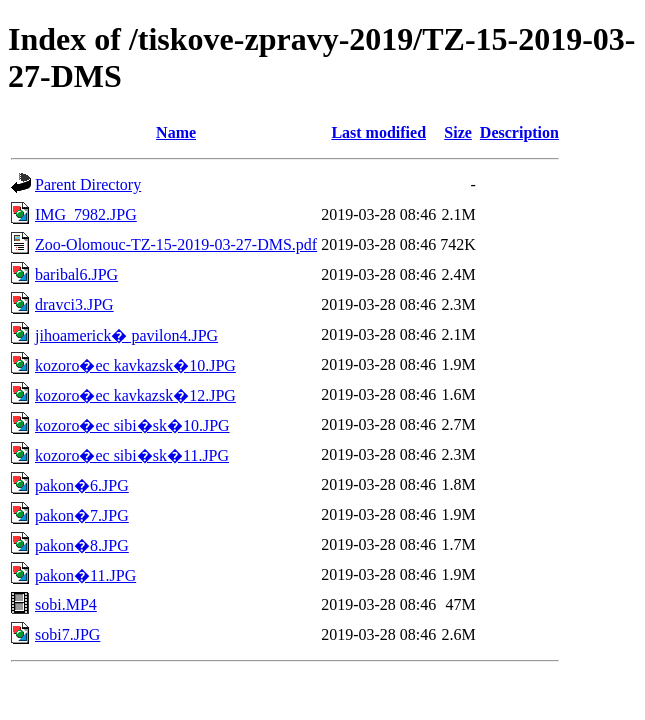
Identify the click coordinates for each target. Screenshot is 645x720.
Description (519, 132)
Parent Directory (88, 184)
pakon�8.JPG (82, 545)
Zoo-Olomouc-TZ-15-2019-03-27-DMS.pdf (176, 244)
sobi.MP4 (66, 604)
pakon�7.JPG (82, 515)
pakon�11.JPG (85, 575)
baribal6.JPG (76, 274)
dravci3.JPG (74, 304)
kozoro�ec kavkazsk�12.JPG (135, 395)
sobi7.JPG (67, 634)
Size (458, 132)
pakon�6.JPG (82, 485)
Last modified (378, 132)
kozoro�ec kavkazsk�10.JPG (135, 365)
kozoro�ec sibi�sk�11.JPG (132, 455)
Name (176, 132)
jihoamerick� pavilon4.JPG (126, 335)
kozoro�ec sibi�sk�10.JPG (132, 425)
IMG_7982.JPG (86, 214)
